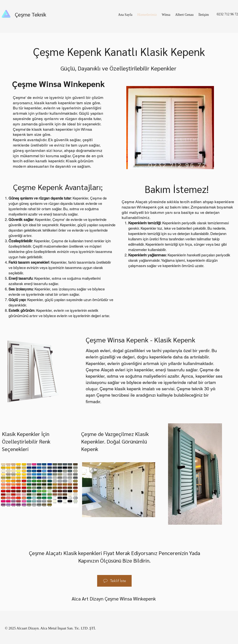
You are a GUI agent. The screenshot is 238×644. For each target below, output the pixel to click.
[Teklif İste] (114, 581)
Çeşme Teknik (30, 14)
